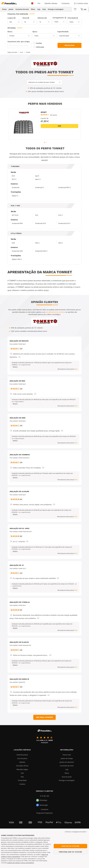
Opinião (22, 762)
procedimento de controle (55, 312)
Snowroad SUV (40, 223)
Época (35, 32)
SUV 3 (60, 215)
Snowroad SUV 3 (64, 223)
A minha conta (81, 3)
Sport (37, 176)
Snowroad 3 (39, 187)
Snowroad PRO (17, 223)
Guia (44, 9)
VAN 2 (37, 243)
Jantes (11, 9)
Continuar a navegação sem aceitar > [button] (76, 832)
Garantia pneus (22, 755)
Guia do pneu (22, 758)
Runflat (39, 43)
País (22, 777)
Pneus (4, 9)
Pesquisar (70, 45)
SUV (37, 215)
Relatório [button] (15, 367)
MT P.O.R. (15, 215)
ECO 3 (14, 179)
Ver (59, 126)
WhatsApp (42, 800)
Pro (39, 3)
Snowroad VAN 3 (41, 251)
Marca (10, 32)
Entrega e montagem (56, 9)
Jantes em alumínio (67, 762)
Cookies (22, 784)
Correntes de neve (22, 9)
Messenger (42, 805)
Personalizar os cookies (70, 852)
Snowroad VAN (17, 251)
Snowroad (16, 187)
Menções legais (22, 769)
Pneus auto (67, 755)
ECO (13, 176)
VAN (13, 243)
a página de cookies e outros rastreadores (20, 863)
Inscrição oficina (22, 766)
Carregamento (60, 18)
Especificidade (63, 32)
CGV (22, 773)
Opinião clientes (51, 3)
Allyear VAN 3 (17, 259)
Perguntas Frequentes (44, 813)
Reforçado (40, 47)
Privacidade (22, 780)
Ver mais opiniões (45, 717)
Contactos (65, 3)
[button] (24, 365)
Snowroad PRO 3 (64, 187)
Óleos (33, 9)
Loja (39, 9)
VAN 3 (61, 243)
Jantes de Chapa (67, 758)
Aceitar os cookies (70, 846)
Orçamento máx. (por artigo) (19, 41)
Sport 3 (38, 179)
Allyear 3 (15, 196)
